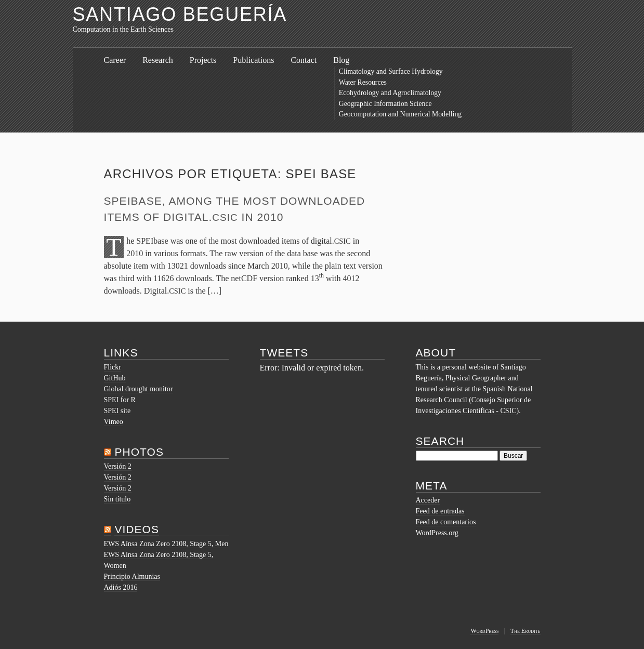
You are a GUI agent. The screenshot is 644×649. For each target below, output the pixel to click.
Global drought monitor (139, 389)
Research (158, 60)
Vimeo (114, 422)
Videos (137, 529)
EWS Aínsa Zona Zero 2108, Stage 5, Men (166, 544)
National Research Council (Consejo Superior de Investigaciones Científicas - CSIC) (474, 400)
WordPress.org (437, 533)
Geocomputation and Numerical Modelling (400, 114)
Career (115, 60)
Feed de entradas (440, 511)
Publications (253, 60)
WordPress (484, 631)
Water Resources (363, 82)
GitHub (115, 378)
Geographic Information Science (385, 104)
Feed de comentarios (446, 522)
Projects (203, 60)
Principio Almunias (132, 577)
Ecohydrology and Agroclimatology (390, 93)
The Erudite (525, 631)
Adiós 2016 (121, 587)
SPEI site (117, 411)
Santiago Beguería (180, 14)
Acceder (428, 500)
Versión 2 (118, 466)
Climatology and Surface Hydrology (391, 71)
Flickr (113, 367)
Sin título (117, 499)
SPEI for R (120, 400)
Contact (304, 60)
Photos (139, 452)
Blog (341, 60)
